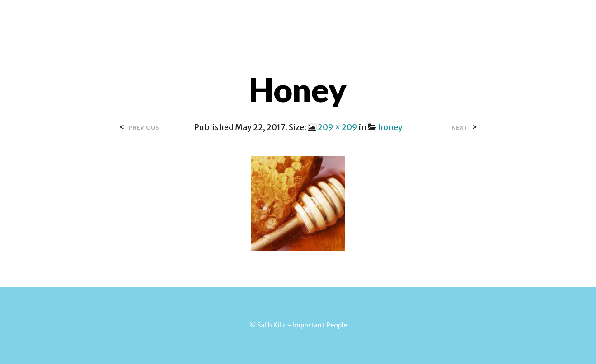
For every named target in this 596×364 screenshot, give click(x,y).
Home (167, 18)
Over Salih (212, 18)
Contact (263, 18)
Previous (144, 128)
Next (460, 128)
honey (390, 127)
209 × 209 (338, 127)
